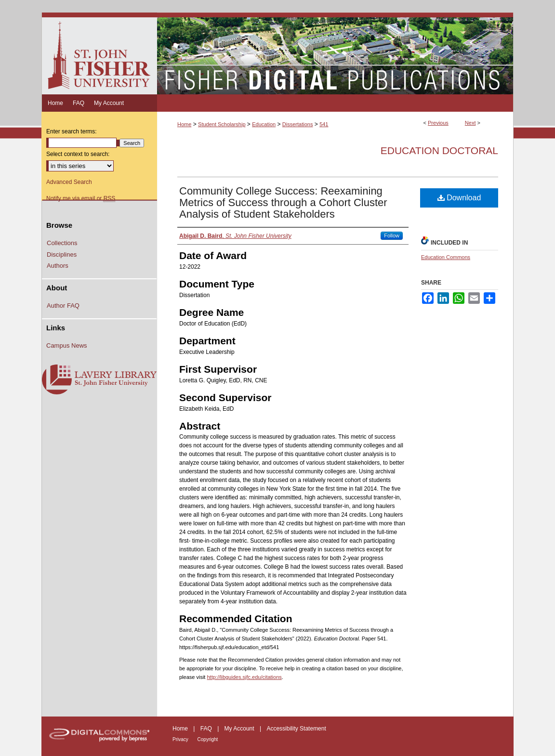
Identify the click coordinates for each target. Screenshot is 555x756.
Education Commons (446, 257)
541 (324, 124)
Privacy (181, 739)
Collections (62, 243)
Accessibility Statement (296, 729)
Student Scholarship (222, 124)
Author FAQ (63, 306)
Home (184, 124)
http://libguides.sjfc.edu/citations (244, 677)
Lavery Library (99, 380)
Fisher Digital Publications (335, 53)
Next (470, 123)
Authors (58, 266)
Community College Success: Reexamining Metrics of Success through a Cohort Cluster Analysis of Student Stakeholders (283, 202)
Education (264, 124)
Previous (438, 123)
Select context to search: (78, 154)
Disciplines (62, 254)
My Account (240, 729)
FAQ (207, 729)
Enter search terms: (72, 131)
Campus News (67, 345)
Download (459, 198)
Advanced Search (69, 182)
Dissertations (298, 124)
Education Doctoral (439, 150)
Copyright (208, 739)
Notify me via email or (81, 198)
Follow (392, 235)
